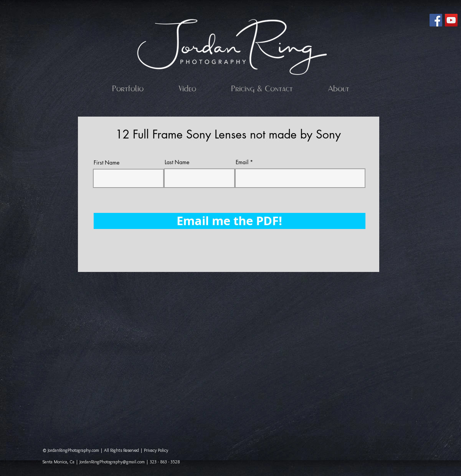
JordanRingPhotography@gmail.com (112, 462)
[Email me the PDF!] (230, 221)
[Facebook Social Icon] (436, 20)
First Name (107, 163)
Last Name (177, 162)
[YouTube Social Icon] (451, 20)
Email (242, 162)
